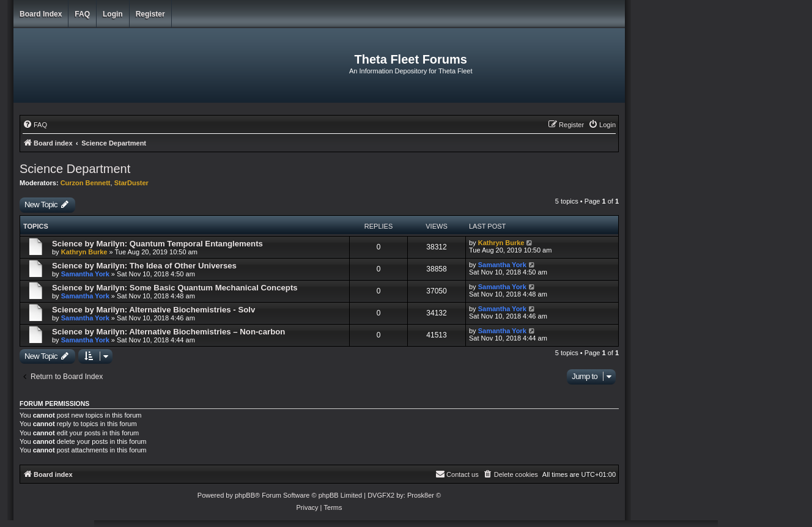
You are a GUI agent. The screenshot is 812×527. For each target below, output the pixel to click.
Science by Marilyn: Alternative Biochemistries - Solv (153, 310)
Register (150, 14)
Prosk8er (421, 495)
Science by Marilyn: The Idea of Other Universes (144, 266)
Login (113, 14)
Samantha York (85, 274)
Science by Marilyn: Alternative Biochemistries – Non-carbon (168, 332)
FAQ (82, 14)
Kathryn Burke (84, 252)
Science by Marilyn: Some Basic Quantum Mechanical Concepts (175, 288)
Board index (41, 14)
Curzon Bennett (86, 183)
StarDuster (131, 183)
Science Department (75, 169)
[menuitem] (35, 125)
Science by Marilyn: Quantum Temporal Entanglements (157, 244)
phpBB (245, 495)
